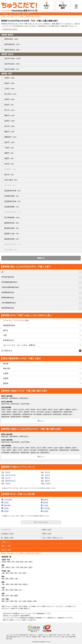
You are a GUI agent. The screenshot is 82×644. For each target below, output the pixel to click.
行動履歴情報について (42, 614)
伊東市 (10, 99)
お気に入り (5, 542)
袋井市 (10, 142)
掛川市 (10, 126)
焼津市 (10, 121)
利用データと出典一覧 (29, 620)
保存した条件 (6, 546)
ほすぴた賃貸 (23, 606)
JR (2, 272)
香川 (7, 596)
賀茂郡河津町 (12, 196)
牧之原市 (11, 185)
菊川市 (10, 175)
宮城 (17, 562)
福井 (24, 573)
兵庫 (7, 584)
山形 (26, 562)
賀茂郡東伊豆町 (13, 191)
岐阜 (7, 579)
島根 (16, 590)
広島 (3, 590)
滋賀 (16, 584)
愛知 (3, 579)
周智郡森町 (11, 250)
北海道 (4, 562)
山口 (20, 590)
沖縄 (34, 601)
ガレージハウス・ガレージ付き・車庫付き (19, 345)
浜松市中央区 (13, 58)
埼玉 (13, 567)
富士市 (10, 110)
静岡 (12, 579)
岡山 (7, 590)
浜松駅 (5, 503)
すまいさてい (6, 609)
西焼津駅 (6, 506)
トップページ (6, 530)
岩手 (13, 562)
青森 (9, 562)
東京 (3, 567)
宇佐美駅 (45, 508)
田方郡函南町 (13, 218)
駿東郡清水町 (12, 223)
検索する (41, 258)
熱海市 (10, 83)
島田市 (10, 105)
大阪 (3, 584)
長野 (12, 573)
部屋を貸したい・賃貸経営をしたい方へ (59, 618)
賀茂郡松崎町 (12, 207)
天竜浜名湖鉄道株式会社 (10, 287)
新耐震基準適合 (9, 325)
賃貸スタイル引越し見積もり (20, 609)
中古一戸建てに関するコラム (52, 538)
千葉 (17, 567)
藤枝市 (10, 132)
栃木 (26, 567)
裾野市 (10, 153)
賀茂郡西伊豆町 (13, 212)
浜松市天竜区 (12, 69)
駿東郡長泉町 (12, 228)
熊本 (16, 601)
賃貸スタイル (6, 606)
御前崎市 (11, 169)
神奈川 (8, 567)
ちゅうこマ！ (51, 606)
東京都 (6, 364)
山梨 (3, 573)
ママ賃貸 (14, 606)
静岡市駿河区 (13, 44)
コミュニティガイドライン (11, 618)
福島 (30, 562)
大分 (20, 601)
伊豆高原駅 (7, 500)
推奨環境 (31, 618)
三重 (16, 579)
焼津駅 (45, 511)
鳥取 (12, 590)
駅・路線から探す (7, 538)
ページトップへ (42, 522)
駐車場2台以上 (9, 340)
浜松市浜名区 (13, 64)
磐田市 (10, 115)
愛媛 (16, 596)
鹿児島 (30, 601)
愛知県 (6, 383)
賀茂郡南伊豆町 (13, 201)
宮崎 (24, 601)
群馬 (30, 567)
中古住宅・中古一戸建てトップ (9, 16)
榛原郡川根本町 (13, 244)
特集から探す (47, 534)
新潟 (7, 573)
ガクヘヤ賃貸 (41, 606)
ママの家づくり (70, 606)
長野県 (6, 378)
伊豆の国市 (11, 180)
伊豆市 (10, 164)
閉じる (40, 421)
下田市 (10, 148)
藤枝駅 (45, 500)
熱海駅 (45, 503)
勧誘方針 (23, 618)
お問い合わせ (7, 614)
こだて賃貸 (32, 606)
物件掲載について (41, 618)
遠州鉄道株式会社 (8, 308)
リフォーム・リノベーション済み (16, 320)
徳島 (3, 596)
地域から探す (47, 530)
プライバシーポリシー (27, 614)
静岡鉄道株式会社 (8, 298)
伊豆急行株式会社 (8, 277)
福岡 (3, 601)
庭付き (6, 330)
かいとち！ (60, 606)
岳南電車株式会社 (8, 292)
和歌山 (25, 584)
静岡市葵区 (12, 39)
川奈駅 (45, 506)
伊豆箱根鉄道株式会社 (9, 282)
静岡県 (22, 16)
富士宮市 (11, 94)
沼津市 (10, 78)
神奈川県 (7, 368)
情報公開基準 (25, 616)
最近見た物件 (6, 550)
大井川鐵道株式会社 (9, 303)
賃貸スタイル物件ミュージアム (12, 620)
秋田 (22, 562)
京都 (12, 584)
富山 (16, 573)
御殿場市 (11, 137)
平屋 (5, 335)
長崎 (12, 601)
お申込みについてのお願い (11, 616)
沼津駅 (5, 508)
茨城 (22, 567)
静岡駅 (5, 511)
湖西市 (10, 158)
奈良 (20, 584)
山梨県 (6, 373)
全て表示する (7, 351)
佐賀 (7, 601)
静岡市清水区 (13, 50)
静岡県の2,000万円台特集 (33, 16)
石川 (20, 573)
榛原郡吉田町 (12, 239)
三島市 (10, 89)
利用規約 (16, 614)
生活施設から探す (7, 534)
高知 (12, 596)
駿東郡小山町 (12, 234)
